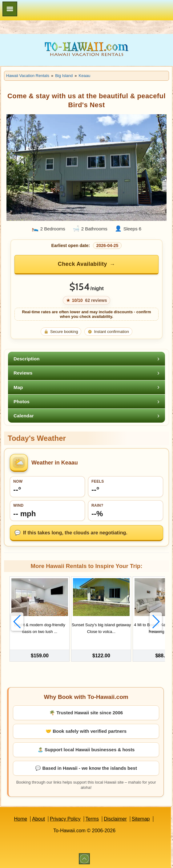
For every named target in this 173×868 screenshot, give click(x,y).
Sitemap (141, 818)
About (38, 818)
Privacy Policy (65, 818)
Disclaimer (115, 818)
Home (20, 818)
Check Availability (82, 264)
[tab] (86, 359)
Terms (92, 818)
